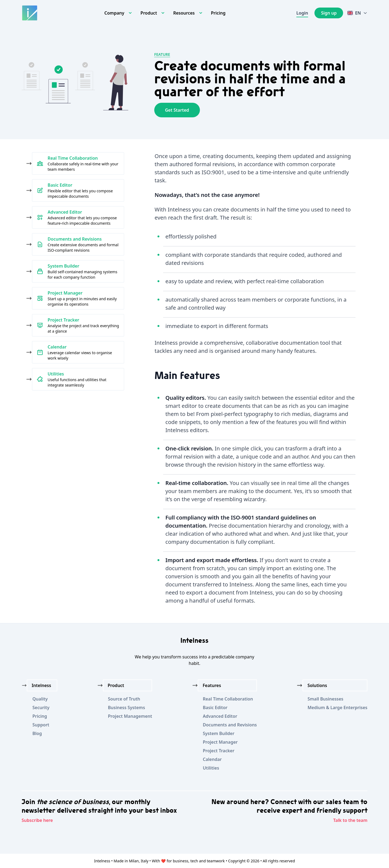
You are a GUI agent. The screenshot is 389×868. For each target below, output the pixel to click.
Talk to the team (350, 820)
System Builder (219, 733)
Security (41, 708)
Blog (37, 733)
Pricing (218, 13)
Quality (40, 699)
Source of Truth (124, 699)
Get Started (177, 110)
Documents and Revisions (230, 725)
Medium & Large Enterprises (337, 708)
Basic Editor (215, 708)
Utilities (211, 768)
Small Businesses (325, 699)
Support (41, 725)
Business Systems (127, 708)
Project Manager (220, 742)
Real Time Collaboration (228, 699)
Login (302, 13)
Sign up (329, 13)
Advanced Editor (220, 716)
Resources (184, 13)
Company (114, 13)
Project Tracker (219, 751)
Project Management (130, 716)
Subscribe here (37, 820)
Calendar (212, 759)
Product (149, 13)
